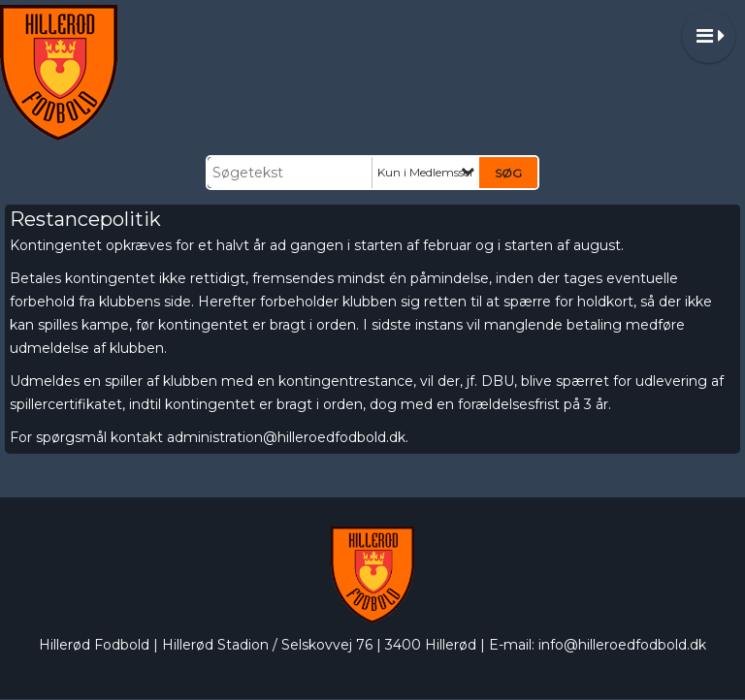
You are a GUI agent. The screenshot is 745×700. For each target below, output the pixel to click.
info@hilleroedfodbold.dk (622, 645)
